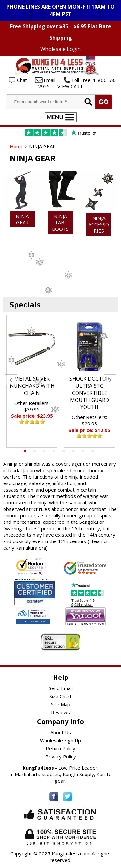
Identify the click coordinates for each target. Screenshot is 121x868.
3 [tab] (44, 451)
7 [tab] (83, 451)
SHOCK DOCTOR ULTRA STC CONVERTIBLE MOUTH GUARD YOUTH (89, 393)
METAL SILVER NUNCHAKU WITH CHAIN (32, 386)
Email (49, 80)
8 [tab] (93, 451)
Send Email (61, 688)
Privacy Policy (61, 756)
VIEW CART (70, 86)
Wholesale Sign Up (60, 740)
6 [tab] (73, 451)
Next (110, 380)
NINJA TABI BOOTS (60, 222)
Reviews (60, 712)
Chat (22, 80)
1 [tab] (25, 451)
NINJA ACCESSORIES (99, 224)
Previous (11, 380)
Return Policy (60, 748)
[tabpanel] (32, 381)
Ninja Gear (22, 219)
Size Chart (60, 696)
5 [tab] (64, 451)
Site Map (61, 704)
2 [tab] (35, 451)
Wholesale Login (60, 49)
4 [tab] (54, 451)
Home (17, 146)
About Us (61, 732)
